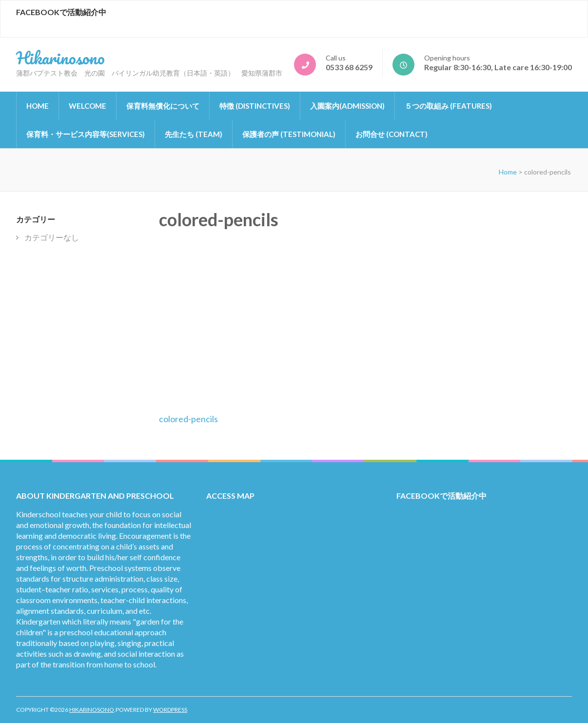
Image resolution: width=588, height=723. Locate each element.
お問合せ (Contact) (392, 134)
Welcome (88, 106)
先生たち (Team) (194, 134)
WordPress (170, 710)
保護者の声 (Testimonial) (289, 134)
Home (38, 106)
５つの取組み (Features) (448, 106)
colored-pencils (188, 419)
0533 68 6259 (349, 67)
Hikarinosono (60, 58)
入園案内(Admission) (347, 106)
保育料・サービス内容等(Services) (86, 134)
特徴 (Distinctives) (255, 106)
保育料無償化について (163, 106)
